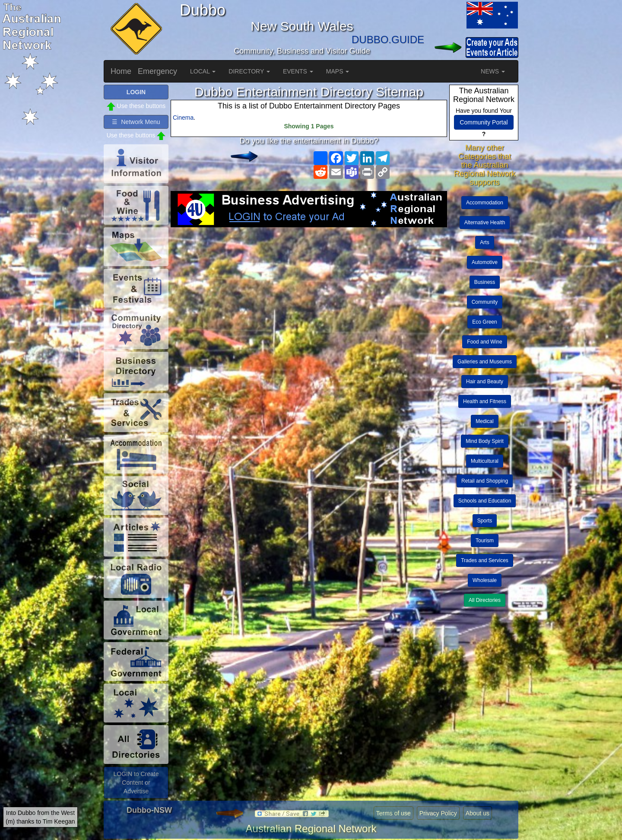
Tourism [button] (485, 541)
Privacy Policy (438, 813)
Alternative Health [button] (485, 223)
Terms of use (394, 813)
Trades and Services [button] (485, 560)
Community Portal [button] (484, 122)
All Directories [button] (485, 600)
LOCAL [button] (203, 71)
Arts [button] (484, 242)
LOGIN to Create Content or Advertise (136, 783)
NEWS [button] (493, 71)
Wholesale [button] (485, 580)
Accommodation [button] (485, 203)
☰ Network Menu (136, 122)
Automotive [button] (485, 262)
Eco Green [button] (484, 322)
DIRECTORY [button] (249, 71)
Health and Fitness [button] (485, 401)
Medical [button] (484, 421)
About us (478, 813)
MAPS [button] (338, 71)
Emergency (157, 71)
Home (121, 71)
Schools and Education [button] (485, 501)
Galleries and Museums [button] (485, 362)
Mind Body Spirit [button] (484, 441)
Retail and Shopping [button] (485, 481)
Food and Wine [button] (484, 342)
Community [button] (485, 302)
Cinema (183, 118)
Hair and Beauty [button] (485, 382)
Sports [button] (485, 521)
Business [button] (485, 282)
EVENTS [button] (298, 71)
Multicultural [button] (485, 461)
